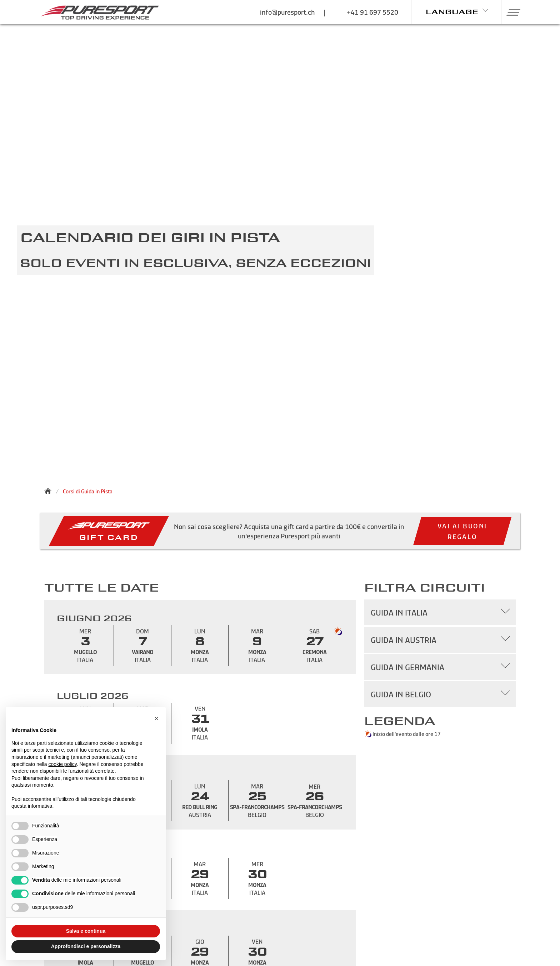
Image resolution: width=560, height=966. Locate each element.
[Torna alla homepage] (50, 491)
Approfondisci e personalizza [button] (86, 946)
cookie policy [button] (63, 764)
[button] (511, 12)
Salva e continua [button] (86, 931)
